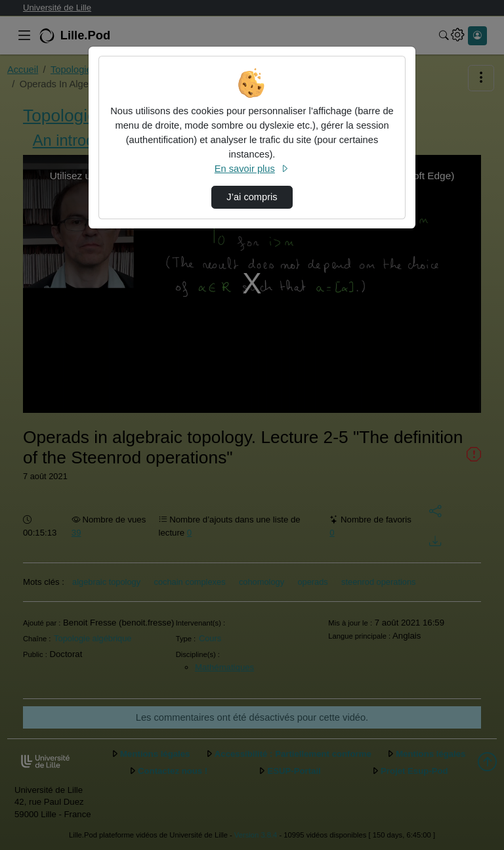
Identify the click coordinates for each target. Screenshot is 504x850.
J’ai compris (252, 197)
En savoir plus (252, 169)
